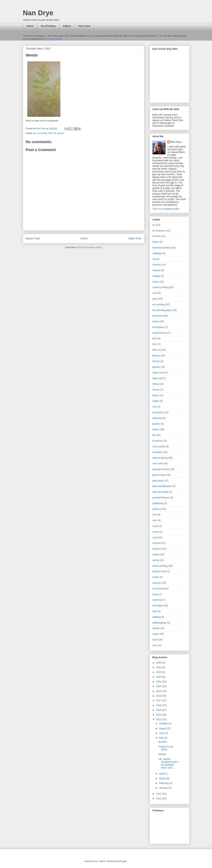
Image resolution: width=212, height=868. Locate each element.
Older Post (135, 238)
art (35, 133)
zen (154, 645)
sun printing (159, 589)
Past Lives (84, 26)
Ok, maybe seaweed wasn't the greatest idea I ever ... (168, 763)
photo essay (159, 475)
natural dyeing (160, 458)
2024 (159, 667)
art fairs (157, 236)
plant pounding (160, 492)
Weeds (162, 754)
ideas (155, 395)
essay (156, 321)
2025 (159, 663)
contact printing (161, 287)
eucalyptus (158, 327)
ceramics (157, 265)
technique (158, 606)
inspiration (158, 412)
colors (156, 282)
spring (156, 560)
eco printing (159, 304)
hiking (156, 384)
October (164, 724)
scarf (155, 537)
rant (155, 515)
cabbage (157, 253)
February (164, 783)
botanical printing (162, 248)
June (162, 733)
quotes (156, 509)
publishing (158, 503)
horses (156, 390)
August (163, 728)
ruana (156, 532)
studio (156, 577)
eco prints (42, 133)
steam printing (160, 566)
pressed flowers (161, 498)
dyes (155, 299)
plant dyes (158, 481)
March (163, 778)
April (162, 774)
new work (158, 463)
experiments (159, 333)
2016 (159, 705)
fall (154, 339)
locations (157, 441)
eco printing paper (162, 310)
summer (157, 583)
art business (159, 231)
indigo (156, 401)
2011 (159, 799)
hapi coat (157, 378)
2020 (159, 686)
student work (159, 571)
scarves (157, 543)
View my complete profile (166, 209)
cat (154, 259)
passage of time (161, 469)
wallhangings (159, 623)
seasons (157, 549)
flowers (156, 356)
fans (155, 344)
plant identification (162, 486)
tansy (155, 594)
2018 (159, 696)
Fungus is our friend (166, 748)
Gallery (67, 26)
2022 (159, 677)
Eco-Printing (48, 26)
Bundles (163, 742)
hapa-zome (159, 372)
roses (155, 526)
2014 (159, 715)
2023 (159, 672)
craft (155, 293)
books (156, 242)
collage (156, 276)
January (164, 788)
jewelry (156, 424)
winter (156, 634)
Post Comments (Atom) (90, 247)
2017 (159, 700)
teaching (157, 600)
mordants (157, 452)
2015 (159, 710)
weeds (156, 628)
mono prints (159, 446)
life (154, 435)
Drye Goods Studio (52, 39)
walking (157, 617)
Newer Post (33, 238)
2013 (159, 719)
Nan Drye (38, 13)
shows (156, 554)
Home (30, 26)
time (155, 611)
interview (157, 418)
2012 (159, 794)
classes (157, 270)
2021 (159, 682)
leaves (61, 133)
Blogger (123, 861)
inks (155, 407)
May (162, 738)
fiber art (52, 133)
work (155, 640)
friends (156, 361)
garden (156, 367)
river (155, 520)
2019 (159, 691)
